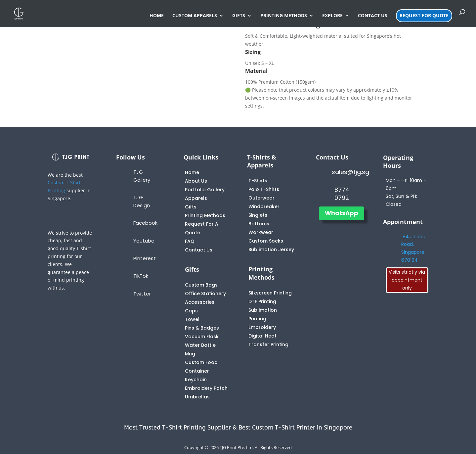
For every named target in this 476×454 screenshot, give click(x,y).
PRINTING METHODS (284, 16)
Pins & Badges (202, 328)
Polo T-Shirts (264, 189)
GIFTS (239, 16)
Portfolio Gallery (205, 190)
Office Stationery (205, 294)
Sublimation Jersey (271, 250)
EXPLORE (332, 16)
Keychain (196, 380)
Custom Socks (266, 241)
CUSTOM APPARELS (195, 16)
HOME (157, 16)
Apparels (196, 198)
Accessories (200, 302)
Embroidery (262, 327)
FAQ (190, 241)
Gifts (191, 207)
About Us (196, 181)
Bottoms (259, 224)
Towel (192, 319)
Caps (191, 311)
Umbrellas (197, 397)
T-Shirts (258, 181)
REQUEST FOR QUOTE (424, 15)
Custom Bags (201, 285)
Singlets (258, 215)
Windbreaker (264, 206)
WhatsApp (342, 213)
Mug (190, 354)
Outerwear (261, 198)
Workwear (261, 232)
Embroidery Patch (206, 388)
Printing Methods (205, 215)
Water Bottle (200, 345)
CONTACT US (373, 16)
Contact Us (199, 250)
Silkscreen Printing (270, 293)
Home (192, 172)
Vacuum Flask (202, 337)
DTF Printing (262, 301)
